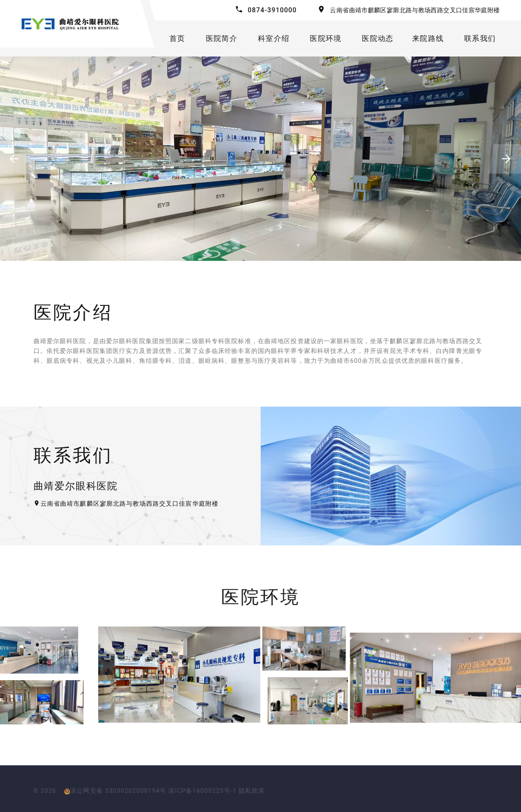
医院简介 (222, 38)
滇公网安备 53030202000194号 (115, 791)
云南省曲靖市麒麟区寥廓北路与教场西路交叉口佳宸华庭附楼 (415, 10)
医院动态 (378, 38)
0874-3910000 (272, 10)
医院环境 (326, 38)
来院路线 (428, 38)
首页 (177, 38)
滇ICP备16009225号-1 (202, 791)
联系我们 (480, 38)
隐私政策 (252, 791)
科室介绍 (274, 38)
